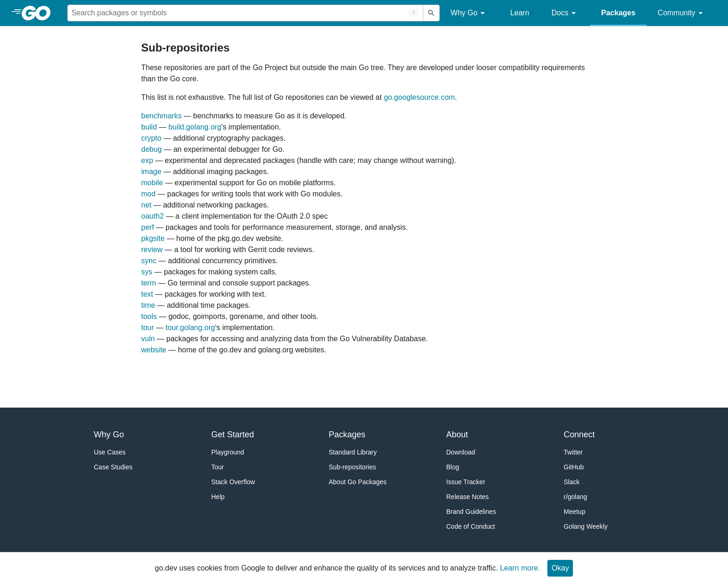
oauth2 (153, 216)
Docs (565, 13)
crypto (151, 138)
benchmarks (161, 116)
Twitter (573, 452)
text (147, 294)
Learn (520, 13)
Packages (618, 13)
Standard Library (353, 452)
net (146, 205)
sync (149, 261)
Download (461, 452)
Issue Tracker (466, 482)
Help (218, 497)
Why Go (469, 13)
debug (152, 149)
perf (148, 227)
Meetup (575, 512)
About (457, 435)
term (149, 283)
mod (148, 194)
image (151, 172)
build (149, 127)
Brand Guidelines (471, 512)
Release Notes (468, 497)
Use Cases (110, 452)
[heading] (39, 13)
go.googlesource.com (419, 97)
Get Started (233, 435)
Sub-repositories (352, 467)
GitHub (574, 467)
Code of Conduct (471, 526)
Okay (560, 568)
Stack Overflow (233, 482)
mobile (152, 183)
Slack (572, 482)
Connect (579, 435)
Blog (453, 467)
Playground (228, 452)
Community (682, 13)
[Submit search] (431, 13)
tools (149, 316)
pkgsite (153, 238)
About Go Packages (358, 482)
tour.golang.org (190, 328)
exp (147, 160)
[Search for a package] (245, 13)
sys (147, 272)
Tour (218, 467)
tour (148, 328)
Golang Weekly (586, 526)
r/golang (575, 497)
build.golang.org (195, 127)
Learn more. (520, 568)
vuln (148, 339)
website (154, 350)
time (148, 305)
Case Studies (113, 467)
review (152, 250)
